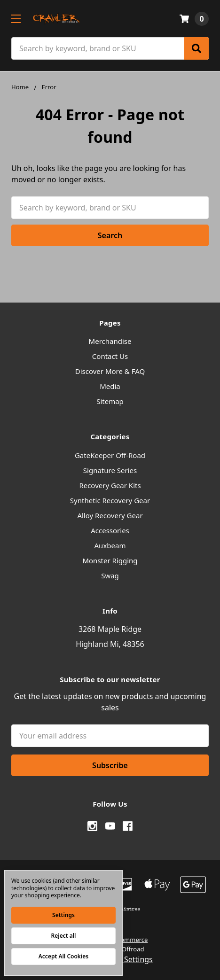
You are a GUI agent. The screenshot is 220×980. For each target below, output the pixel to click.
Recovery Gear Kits (110, 485)
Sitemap (110, 401)
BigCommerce (127, 940)
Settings (63, 915)
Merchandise (110, 341)
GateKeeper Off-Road (110, 455)
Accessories (110, 530)
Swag (110, 576)
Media (110, 386)
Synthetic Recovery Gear (110, 500)
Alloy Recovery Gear (110, 515)
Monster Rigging (110, 560)
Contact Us (110, 356)
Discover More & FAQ (110, 371)
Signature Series (110, 470)
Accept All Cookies (63, 956)
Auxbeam (110, 545)
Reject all (64, 936)
